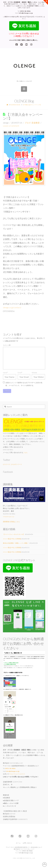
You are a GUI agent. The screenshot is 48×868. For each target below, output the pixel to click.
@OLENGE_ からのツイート (12, 464)
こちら (25, 452)
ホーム (18, 843)
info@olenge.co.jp (9, 517)
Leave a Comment (11, 126)
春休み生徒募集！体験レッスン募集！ (16, 543)
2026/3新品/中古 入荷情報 (12, 539)
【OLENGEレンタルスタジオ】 (14, 534)
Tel (24, 11)
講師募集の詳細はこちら (11, 522)
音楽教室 (36, 123)
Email (20, 373)
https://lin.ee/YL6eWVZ (17, 774)
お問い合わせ (27, 843)
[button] (24, 89)
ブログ (28, 123)
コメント (7, 345)
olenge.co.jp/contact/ (12, 307)
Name (5, 373)
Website (34, 373)
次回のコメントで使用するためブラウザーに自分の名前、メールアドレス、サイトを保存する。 (24, 384)
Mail (24, 13)
